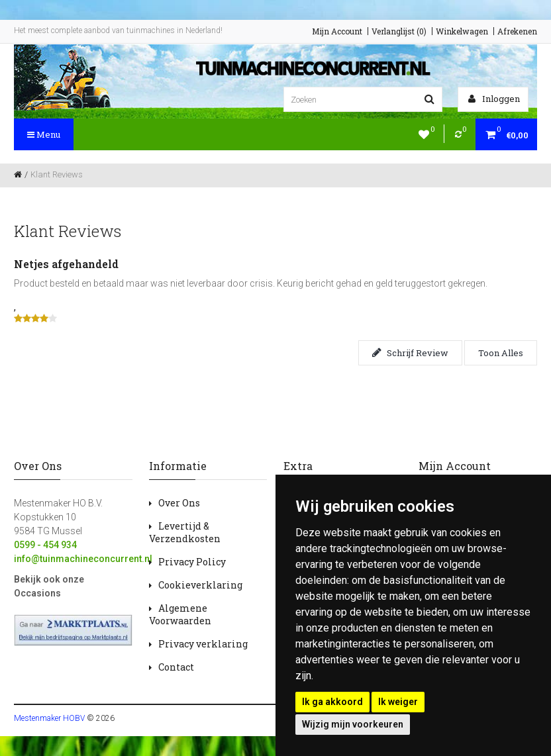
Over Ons (179, 503)
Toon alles (501, 353)
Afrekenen (517, 31)
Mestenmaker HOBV (49, 718)
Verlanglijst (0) (399, 31)
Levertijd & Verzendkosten (185, 532)
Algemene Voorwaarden (180, 614)
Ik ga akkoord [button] (332, 702)
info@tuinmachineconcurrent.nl (83, 559)
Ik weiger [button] (398, 702)
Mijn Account (337, 31)
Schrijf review (410, 353)
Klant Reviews (57, 174)
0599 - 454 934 (45, 545)
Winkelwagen (462, 31)
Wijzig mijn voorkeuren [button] (353, 724)
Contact (176, 667)
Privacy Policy (192, 562)
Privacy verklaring (203, 644)
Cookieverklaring (200, 585)
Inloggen (494, 99)
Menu (44, 134)
